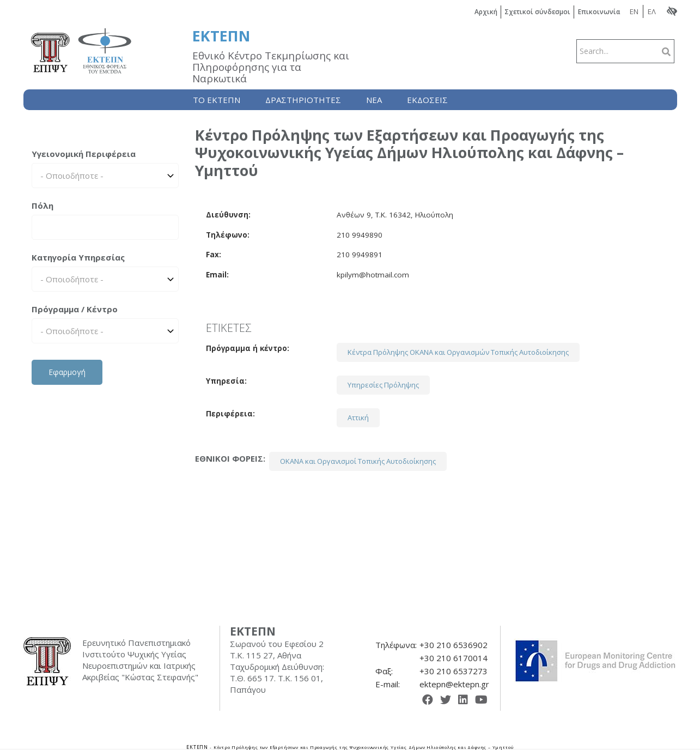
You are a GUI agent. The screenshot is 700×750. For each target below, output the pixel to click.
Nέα (374, 100)
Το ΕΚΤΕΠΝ (217, 100)
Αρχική (486, 12)
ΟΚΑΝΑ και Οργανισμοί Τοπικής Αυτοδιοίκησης (358, 461)
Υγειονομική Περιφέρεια (84, 154)
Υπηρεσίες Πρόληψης (383, 385)
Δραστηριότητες (303, 100)
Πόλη (42, 205)
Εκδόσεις (427, 100)
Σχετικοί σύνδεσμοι (538, 12)
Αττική (358, 418)
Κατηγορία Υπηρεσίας (78, 257)
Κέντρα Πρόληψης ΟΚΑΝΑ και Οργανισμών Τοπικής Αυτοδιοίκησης (458, 352)
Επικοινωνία (599, 12)
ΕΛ (652, 11)
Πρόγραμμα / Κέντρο (75, 309)
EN (634, 11)
